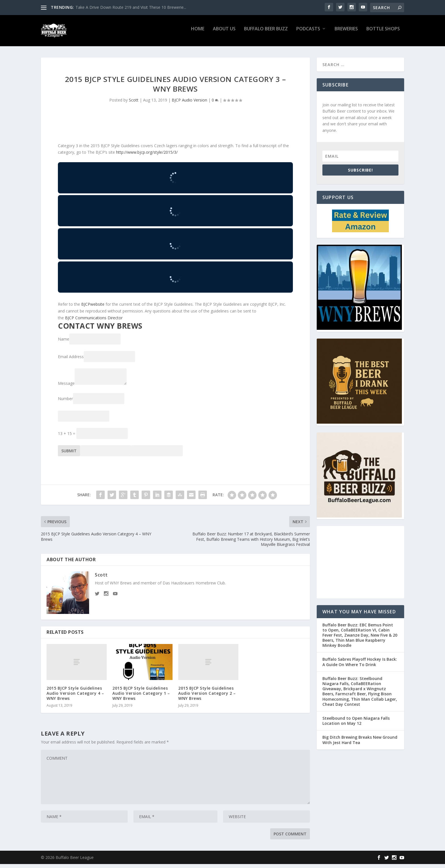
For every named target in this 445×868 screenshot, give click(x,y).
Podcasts (308, 33)
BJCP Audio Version (189, 104)
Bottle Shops (383, 33)
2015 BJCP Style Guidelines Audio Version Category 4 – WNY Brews (75, 697)
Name (64, 343)
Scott (134, 104)
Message (66, 387)
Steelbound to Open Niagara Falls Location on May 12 (356, 725)
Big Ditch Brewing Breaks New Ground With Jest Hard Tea (360, 744)
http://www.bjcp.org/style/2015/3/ (147, 156)
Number (65, 403)
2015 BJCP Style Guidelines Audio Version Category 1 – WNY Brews (141, 697)
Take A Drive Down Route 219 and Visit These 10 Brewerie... (131, 7)
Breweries (346, 33)
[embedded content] (175, 182)
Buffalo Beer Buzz (266, 33)
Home (198, 33)
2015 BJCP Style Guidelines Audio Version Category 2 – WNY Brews (207, 697)
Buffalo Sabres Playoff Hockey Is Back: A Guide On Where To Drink (360, 666)
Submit (69, 455)
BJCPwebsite (93, 308)
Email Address (71, 361)
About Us (224, 33)
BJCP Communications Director (94, 322)
